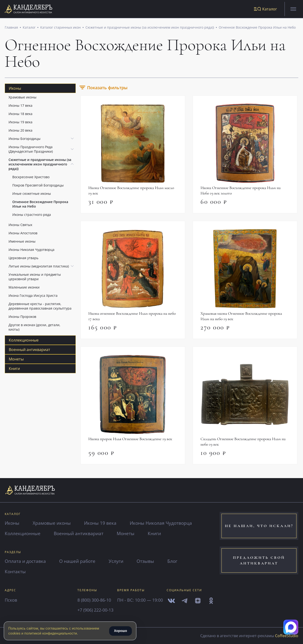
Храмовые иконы (22, 98)
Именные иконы (22, 242)
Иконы (15, 89)
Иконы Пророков (22, 318)
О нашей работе (79, 561)
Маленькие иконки (24, 288)
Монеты (16, 360)
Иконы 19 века (20, 123)
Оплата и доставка (26, 561)
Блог (176, 561)
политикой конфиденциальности (51, 633)
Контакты (16, 571)
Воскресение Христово (31, 178)
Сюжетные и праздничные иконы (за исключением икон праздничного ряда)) (150, 28)
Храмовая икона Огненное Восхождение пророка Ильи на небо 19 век (243, 318)
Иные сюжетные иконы (32, 194)
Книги (14, 369)
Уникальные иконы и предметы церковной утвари (35, 278)
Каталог (29, 28)
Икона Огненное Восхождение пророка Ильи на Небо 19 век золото (242, 192)
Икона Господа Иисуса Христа (33, 296)
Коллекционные (24, 341)
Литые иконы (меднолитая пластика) (39, 267)
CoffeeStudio (287, 636)
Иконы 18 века (20, 115)
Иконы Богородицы (25, 140)
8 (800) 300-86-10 (94, 600)
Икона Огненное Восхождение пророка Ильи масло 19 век (133, 192)
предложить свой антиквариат (259, 561)
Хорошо (120, 631)
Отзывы (149, 561)
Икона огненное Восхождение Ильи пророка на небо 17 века (129, 318)
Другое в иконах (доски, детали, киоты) (34, 328)
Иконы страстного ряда (32, 215)
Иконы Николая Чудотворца (31, 251)
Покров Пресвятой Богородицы (38, 186)
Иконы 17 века (20, 106)
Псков (11, 600)
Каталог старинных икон (60, 28)
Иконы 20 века (20, 131)
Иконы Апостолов (23, 234)
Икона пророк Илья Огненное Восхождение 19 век (132, 441)
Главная (11, 28)
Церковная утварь (23, 259)
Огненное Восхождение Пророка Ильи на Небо (257, 28)
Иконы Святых (20, 226)
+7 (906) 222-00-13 (95, 610)
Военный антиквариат (29, 351)
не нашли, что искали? (259, 526)
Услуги (119, 561)
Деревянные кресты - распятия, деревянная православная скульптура (40, 307)
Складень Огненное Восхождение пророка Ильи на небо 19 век (244, 444)
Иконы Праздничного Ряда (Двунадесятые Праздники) (31, 150)
